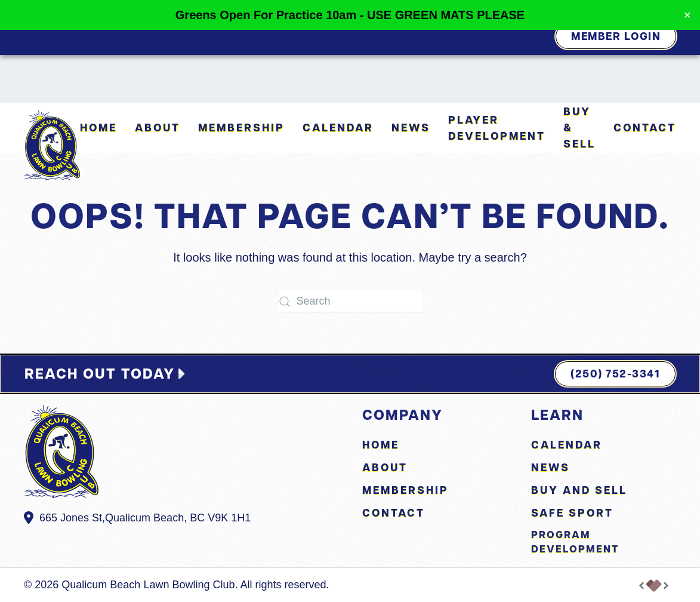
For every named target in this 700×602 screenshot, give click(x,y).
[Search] (350, 301)
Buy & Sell (579, 128)
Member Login (616, 36)
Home (98, 128)
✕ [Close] (687, 15)
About (385, 467)
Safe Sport (572, 513)
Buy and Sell (579, 490)
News (411, 128)
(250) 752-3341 (615, 374)
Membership (241, 128)
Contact (645, 128)
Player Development (497, 128)
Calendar (338, 128)
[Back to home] (52, 145)
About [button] (158, 128)
